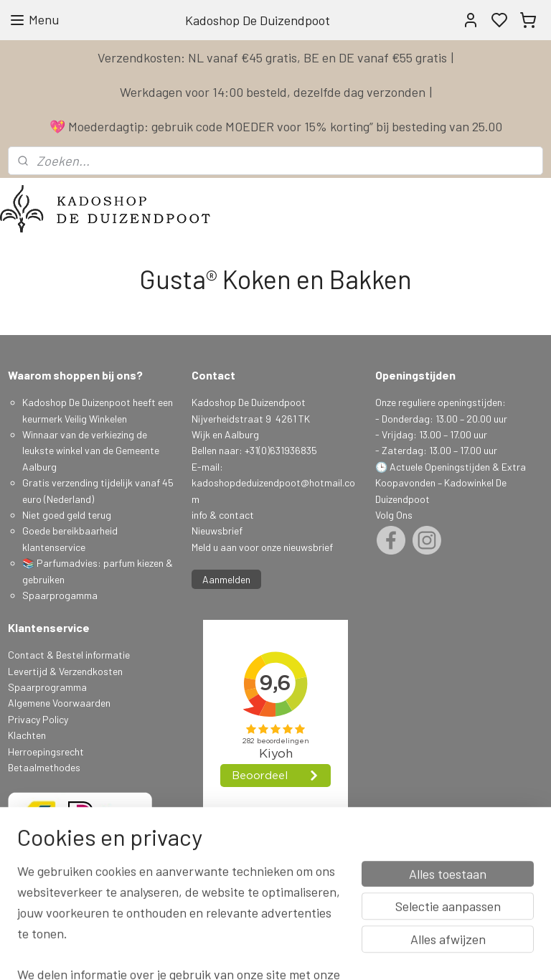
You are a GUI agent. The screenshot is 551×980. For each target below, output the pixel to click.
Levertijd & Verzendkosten (65, 671)
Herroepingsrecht (46, 752)
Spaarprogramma (47, 687)
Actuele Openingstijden (440, 467)
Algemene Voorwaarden (59, 703)
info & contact (223, 515)
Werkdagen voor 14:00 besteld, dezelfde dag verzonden (273, 92)
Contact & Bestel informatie (69, 655)
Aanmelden (226, 579)
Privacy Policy (38, 719)
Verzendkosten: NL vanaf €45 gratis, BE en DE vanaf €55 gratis (272, 57)
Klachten (27, 735)
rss (367, 954)
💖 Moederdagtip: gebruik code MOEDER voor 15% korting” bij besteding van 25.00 (276, 126)
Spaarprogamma (61, 595)
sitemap (345, 954)
